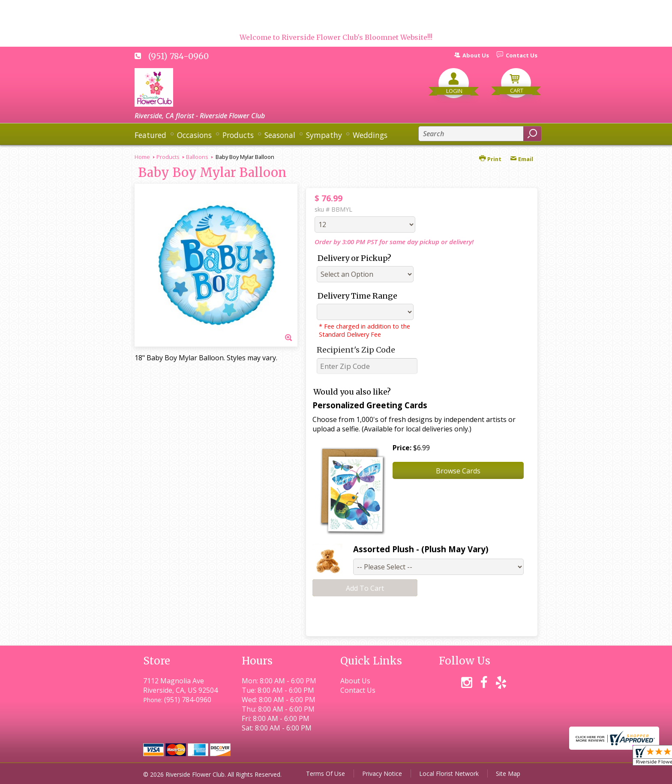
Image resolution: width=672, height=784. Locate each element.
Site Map (508, 774)
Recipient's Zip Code (356, 350)
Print (490, 159)
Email (522, 159)
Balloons (197, 157)
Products (168, 157)
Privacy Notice (382, 774)
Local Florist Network (449, 774)
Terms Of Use (325, 774)
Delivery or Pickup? (354, 258)
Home (142, 157)
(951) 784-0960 (178, 56)
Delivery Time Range (357, 296)
